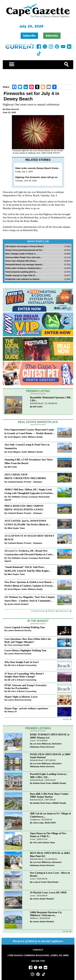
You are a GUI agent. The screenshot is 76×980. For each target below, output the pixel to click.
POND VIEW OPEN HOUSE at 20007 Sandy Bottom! (50, 756)
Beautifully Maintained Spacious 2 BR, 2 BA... (51, 399)
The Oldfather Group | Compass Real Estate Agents (27, 498)
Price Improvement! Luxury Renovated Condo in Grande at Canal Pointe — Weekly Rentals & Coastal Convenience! (29, 432)
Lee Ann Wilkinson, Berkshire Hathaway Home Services (46, 745)
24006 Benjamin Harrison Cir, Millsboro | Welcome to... (46, 914)
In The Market (38, 621)
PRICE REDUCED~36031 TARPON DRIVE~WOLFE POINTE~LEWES (24, 508)
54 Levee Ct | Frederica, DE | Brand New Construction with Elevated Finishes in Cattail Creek (29, 553)
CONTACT (38, 950)
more (66, 719)
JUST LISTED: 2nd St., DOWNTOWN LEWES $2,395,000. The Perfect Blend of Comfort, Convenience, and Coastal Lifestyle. (29, 523)
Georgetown (35, 820)
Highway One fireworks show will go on (36, 177)
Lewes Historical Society (20, 630)
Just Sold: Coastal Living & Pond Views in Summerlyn (27, 446)
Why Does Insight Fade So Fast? (22, 662)
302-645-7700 (38, 961)
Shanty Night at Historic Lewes (21, 697)
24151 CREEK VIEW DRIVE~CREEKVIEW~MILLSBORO (25, 476)
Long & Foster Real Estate (46, 882)
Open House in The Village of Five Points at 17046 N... (48, 835)
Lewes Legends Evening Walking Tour (25, 627)
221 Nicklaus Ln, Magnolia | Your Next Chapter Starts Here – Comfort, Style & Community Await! (30, 599)
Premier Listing (38, 391)
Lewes (33, 741)
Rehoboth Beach (37, 403)
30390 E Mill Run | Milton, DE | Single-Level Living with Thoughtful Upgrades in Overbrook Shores (30, 492)
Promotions (38, 611)
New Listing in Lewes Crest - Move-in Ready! (50, 874)
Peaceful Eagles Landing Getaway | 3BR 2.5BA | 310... (49, 775)
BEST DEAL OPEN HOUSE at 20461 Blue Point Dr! (50, 854)
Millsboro (34, 918)
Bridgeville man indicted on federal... (23, 279)
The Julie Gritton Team (44, 842)
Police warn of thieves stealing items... (24, 268)
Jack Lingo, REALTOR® (45, 823)
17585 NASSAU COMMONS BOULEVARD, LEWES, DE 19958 (38, 955)
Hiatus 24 (12, 711)
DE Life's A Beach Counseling (22, 665)
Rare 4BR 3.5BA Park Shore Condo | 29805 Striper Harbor (50, 795)
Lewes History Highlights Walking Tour (26, 650)
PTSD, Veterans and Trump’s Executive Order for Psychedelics (26, 687)
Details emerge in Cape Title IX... (21, 275)
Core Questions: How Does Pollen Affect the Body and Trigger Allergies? (28, 640)
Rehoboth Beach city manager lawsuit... (25, 264)
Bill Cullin (38, 407)
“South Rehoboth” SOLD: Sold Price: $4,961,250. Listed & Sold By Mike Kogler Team (27, 569)
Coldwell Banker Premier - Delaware (25, 482)
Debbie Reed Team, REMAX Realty (50, 783)
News (52, 611)
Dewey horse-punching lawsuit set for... (24, 250)
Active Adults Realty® (18, 604)
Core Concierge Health (19, 645)
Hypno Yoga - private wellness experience (26, 708)
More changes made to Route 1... (21, 254)
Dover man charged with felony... (21, 261)
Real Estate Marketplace (38, 422)
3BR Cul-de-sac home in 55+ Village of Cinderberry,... (50, 815)
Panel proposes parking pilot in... (21, 272)
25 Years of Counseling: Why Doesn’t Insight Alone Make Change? (24, 675)
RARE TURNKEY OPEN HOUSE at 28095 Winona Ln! (50, 736)
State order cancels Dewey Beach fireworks (38, 168)
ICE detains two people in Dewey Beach (24, 246)
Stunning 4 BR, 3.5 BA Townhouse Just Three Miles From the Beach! (29, 461)
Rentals (64, 611)
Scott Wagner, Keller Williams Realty (25, 437)
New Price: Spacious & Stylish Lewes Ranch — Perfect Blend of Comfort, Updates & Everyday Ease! (30, 584)
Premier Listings (38, 728)
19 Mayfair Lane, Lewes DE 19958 (48, 892)
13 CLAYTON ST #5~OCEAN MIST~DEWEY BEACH (29, 538)
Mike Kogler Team (16, 528)
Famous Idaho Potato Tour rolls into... (24, 257)
